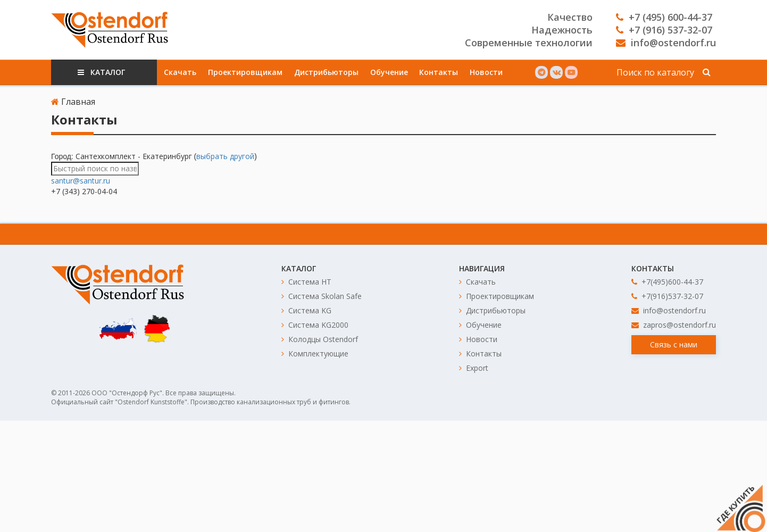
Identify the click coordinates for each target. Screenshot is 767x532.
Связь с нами (674, 344)
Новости (486, 72)
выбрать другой (225, 156)
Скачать (180, 72)
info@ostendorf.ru (666, 43)
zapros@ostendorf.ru (674, 325)
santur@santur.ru (81, 181)
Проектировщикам (245, 72)
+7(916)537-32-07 (667, 296)
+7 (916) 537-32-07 (664, 30)
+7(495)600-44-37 (667, 282)
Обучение (389, 72)
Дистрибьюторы (326, 72)
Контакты (439, 72)
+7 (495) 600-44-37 (664, 17)
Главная (73, 102)
